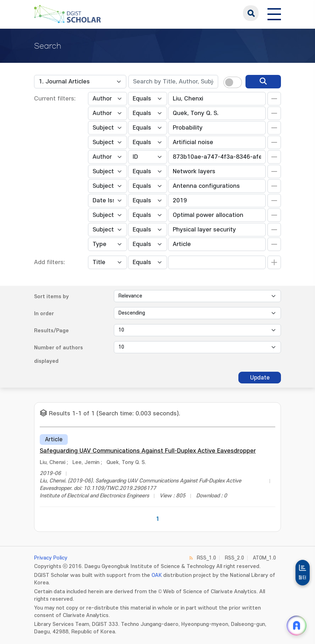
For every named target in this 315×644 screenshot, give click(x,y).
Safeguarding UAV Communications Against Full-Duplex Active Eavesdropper (148, 451)
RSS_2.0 (234, 558)
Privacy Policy (51, 558)
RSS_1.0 (206, 558)
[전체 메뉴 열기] (274, 13)
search (251, 13)
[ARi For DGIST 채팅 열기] (297, 626)
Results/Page (51, 331)
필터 (303, 578)
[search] (263, 82)
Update (260, 378)
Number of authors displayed (59, 354)
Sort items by (51, 297)
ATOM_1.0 (264, 558)
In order (44, 314)
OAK (157, 575)
